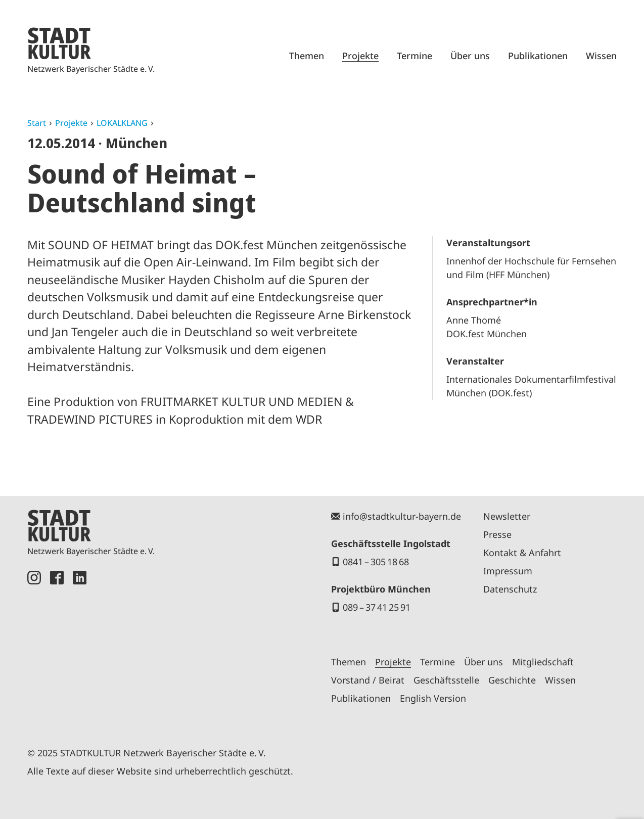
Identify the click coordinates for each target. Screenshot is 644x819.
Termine (415, 56)
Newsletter (507, 516)
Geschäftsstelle (446, 680)
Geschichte (512, 680)
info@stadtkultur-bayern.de (402, 516)
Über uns (470, 56)
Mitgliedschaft (543, 662)
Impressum (508, 571)
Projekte (360, 56)
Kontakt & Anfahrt (522, 553)
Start (37, 123)
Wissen (601, 56)
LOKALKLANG (122, 123)
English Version (433, 698)
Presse (497, 534)
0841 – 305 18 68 (376, 562)
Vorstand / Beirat (368, 680)
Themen (307, 56)
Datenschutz (510, 589)
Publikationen (538, 56)
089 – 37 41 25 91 (377, 607)
